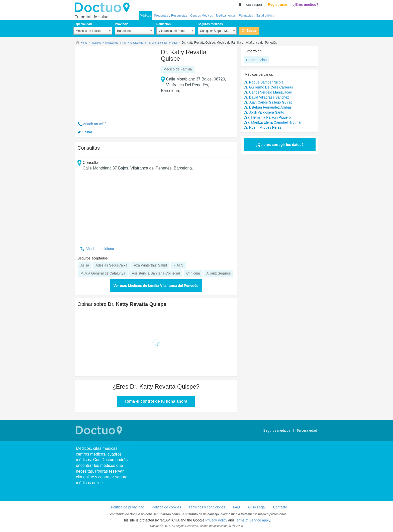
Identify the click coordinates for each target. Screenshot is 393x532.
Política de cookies (167, 507)
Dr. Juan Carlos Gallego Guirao (268, 102)
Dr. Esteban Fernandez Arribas (268, 107)
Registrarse (278, 5)
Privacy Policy (216, 520)
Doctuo (104, 8)
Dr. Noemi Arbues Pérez (262, 127)
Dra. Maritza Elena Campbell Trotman (273, 122)
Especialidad (83, 24)
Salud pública (265, 16)
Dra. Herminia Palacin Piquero (267, 117)
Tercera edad (307, 430)
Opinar (87, 132)
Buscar (252, 31)
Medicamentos (226, 16)
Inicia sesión (252, 5)
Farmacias (246, 16)
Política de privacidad (127, 507)
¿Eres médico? (306, 5)
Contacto (280, 507)
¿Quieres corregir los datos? (280, 145)
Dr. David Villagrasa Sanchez (266, 97)
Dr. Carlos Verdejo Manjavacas (268, 92)
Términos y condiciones (207, 507)
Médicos (145, 16)
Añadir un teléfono (97, 124)
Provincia (122, 24)
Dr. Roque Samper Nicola (264, 82)
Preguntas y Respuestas (171, 16)
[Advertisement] (116, 81)
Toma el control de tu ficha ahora (156, 401)
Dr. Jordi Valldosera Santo (264, 112)
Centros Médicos (202, 16)
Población (164, 24)
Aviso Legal (256, 507)
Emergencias (256, 60)
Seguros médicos (210, 24)
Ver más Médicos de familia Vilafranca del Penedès (156, 286)
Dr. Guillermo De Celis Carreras (268, 87)
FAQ (236, 507)
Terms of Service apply (253, 520)
